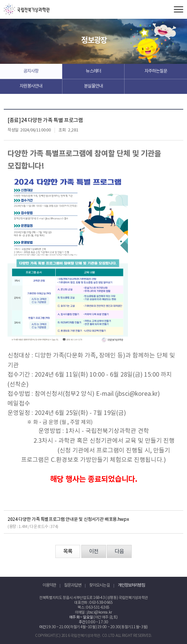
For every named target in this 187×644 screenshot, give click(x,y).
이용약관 (49, 585)
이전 (94, 552)
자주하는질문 (156, 71)
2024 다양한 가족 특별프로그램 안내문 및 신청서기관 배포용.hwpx (68, 520)
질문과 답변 (73, 585)
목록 (68, 552)
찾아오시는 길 (100, 585)
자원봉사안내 (31, 86)
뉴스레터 (93, 71)
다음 (119, 552)
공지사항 (31, 71)
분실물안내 (93, 86)
